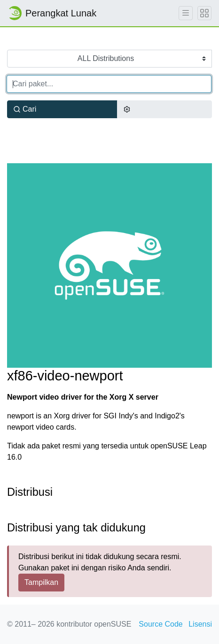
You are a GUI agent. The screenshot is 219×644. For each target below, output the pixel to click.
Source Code (160, 624)
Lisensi (200, 624)
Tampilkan (41, 582)
